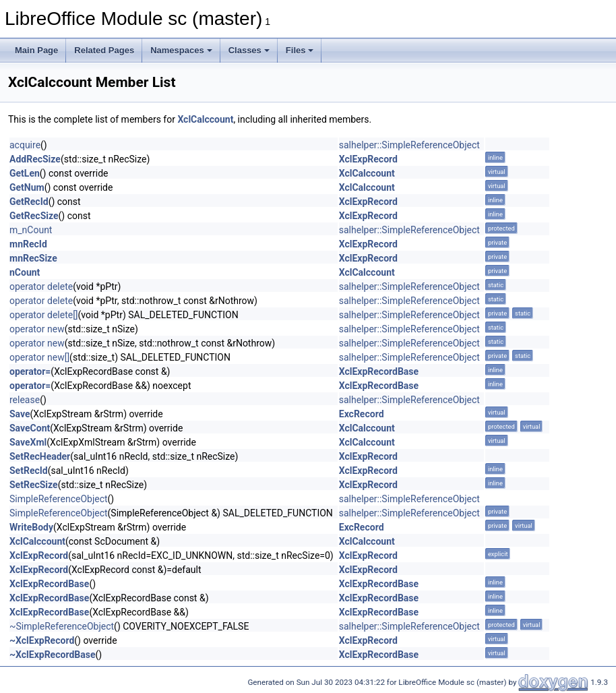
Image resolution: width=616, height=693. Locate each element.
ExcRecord (362, 414)
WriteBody (31, 527)
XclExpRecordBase (379, 371)
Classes (249, 50)
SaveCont (30, 428)
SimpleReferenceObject (59, 499)
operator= (30, 371)
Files (300, 50)
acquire (25, 145)
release (25, 400)
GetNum (27, 187)
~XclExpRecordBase (52, 655)
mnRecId (28, 244)
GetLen (25, 173)
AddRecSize (35, 159)
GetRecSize (34, 216)
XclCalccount (205, 119)
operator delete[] (44, 315)
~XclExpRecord (42, 640)
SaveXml (28, 442)
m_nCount (31, 230)
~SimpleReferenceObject (62, 626)
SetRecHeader (40, 456)
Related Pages (104, 50)
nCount (25, 272)
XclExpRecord (368, 159)
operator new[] (39, 357)
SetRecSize (34, 485)
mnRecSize (33, 258)
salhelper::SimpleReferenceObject (409, 145)
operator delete (41, 287)
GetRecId (29, 202)
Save (20, 414)
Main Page (36, 50)
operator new (37, 329)
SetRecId (29, 471)
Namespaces (181, 50)
